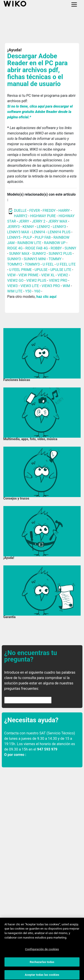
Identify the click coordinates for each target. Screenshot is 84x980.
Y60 (37, 291)
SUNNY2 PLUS (60, 254)
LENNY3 (59, 227)
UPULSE (41, 270)
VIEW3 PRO (51, 286)
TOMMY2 (15, 264)
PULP (28, 237)
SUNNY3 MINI (35, 259)
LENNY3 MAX (18, 232)
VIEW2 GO (15, 280)
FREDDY (49, 211)
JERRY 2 (39, 221)
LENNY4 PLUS (59, 232)
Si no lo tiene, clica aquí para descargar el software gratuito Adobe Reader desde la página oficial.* (40, 112)
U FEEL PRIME (20, 270)
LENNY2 (43, 227)
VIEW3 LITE (30, 286)
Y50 (28, 291)
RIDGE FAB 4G (37, 248)
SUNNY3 (14, 259)
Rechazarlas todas (42, 965)
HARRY (65, 211)
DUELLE (20, 211)
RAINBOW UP (55, 243)
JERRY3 (14, 227)
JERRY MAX (58, 221)
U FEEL (48, 264)
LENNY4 (38, 232)
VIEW (11, 275)
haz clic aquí (46, 297)
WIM (66, 286)
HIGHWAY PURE (44, 216)
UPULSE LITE (61, 270)
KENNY (28, 227)
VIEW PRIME (28, 275)
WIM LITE (15, 291)
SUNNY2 (39, 254)
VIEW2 (63, 275)
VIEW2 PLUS (36, 280)
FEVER (35, 211)
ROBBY (56, 248)
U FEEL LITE (66, 264)
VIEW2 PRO (58, 280)
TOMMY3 (32, 264)
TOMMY (55, 259)
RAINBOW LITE (30, 243)
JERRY (24, 221)
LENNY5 (14, 237)
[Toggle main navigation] (74, 4)
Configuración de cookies (42, 952)
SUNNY (70, 248)
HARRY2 (21, 216)
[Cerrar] (77, 928)
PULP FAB (43, 237)
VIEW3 (12, 286)
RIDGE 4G (15, 248)
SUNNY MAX (19, 254)
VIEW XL (48, 275)
